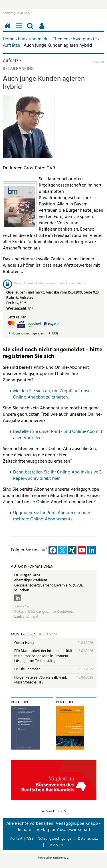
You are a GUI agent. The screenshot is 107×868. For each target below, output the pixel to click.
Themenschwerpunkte (75, 39)
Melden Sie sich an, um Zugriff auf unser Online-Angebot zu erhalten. (53, 394)
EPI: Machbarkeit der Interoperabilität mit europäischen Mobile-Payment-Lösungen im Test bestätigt (43, 656)
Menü (20, 29)
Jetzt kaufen (17, 317)
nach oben (56, 811)
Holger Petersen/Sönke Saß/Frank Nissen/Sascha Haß (41, 680)
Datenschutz (88, 839)
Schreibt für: (21, 607)
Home (9, 39)
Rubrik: (13, 298)
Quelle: (13, 293)
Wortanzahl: (17, 309)
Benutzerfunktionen (43, 29)
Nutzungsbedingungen (28, 334)
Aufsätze (11, 45)
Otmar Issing (24, 643)
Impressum (54, 845)
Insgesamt (49, 635)
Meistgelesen (24, 635)
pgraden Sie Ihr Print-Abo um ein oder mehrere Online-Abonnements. (52, 516)
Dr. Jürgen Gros (27, 575)
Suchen (31, 29)
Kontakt (16, 839)
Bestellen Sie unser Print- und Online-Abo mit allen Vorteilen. (58, 435)
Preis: (11, 303)
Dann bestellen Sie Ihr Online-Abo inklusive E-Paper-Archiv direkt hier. (58, 475)
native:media (61, 858)
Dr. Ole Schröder (27, 669)
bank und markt (34, 39)
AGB (55, 334)
